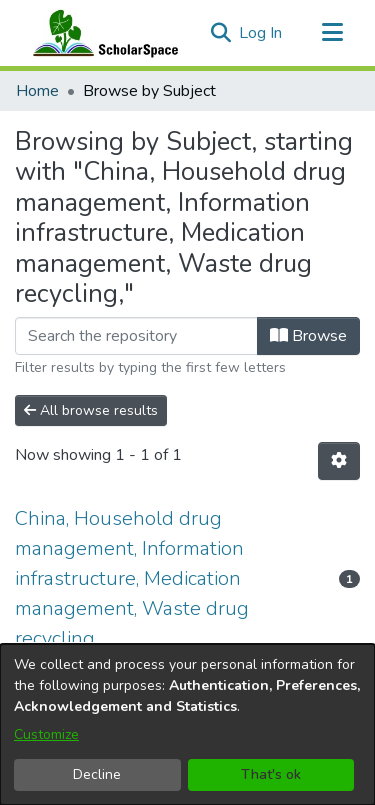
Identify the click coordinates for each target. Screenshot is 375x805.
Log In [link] (261, 33)
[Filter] (136, 336)
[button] (220, 33)
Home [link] (37, 91)
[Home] (101, 33)
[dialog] (187, 724)
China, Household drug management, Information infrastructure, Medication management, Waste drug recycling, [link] (132, 578)
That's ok (271, 774)
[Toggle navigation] (332, 33)
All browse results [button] (91, 410)
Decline (97, 774)
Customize (46, 734)
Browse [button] (308, 336)
